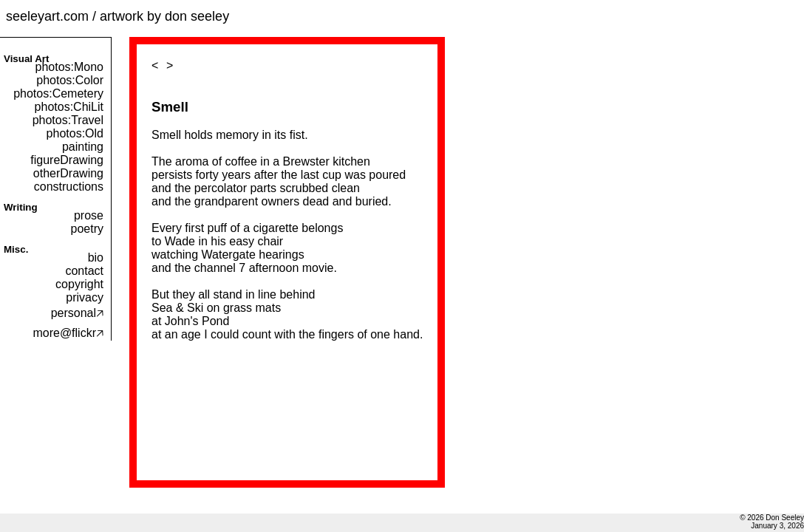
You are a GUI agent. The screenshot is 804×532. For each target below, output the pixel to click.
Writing (21, 207)
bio (96, 258)
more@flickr (68, 333)
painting (83, 147)
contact (84, 271)
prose (89, 215)
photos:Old (75, 133)
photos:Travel (68, 120)
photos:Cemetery (58, 93)
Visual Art (26, 59)
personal (77, 313)
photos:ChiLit (69, 107)
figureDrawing (67, 160)
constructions (69, 187)
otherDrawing (68, 173)
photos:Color (70, 80)
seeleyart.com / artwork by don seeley (117, 16)
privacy (85, 297)
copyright (79, 284)
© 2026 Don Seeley (772, 518)
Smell (170, 107)
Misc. (16, 249)
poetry (87, 229)
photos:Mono (69, 67)
